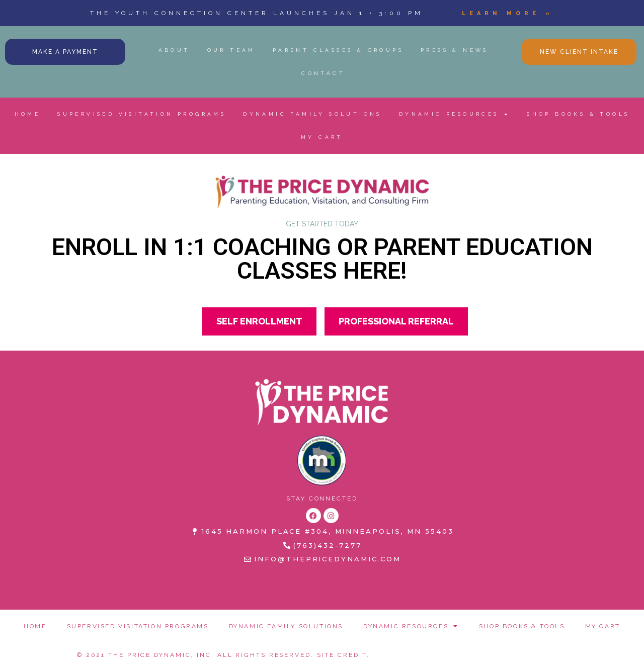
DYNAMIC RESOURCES (454, 114)
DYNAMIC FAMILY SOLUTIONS (312, 114)
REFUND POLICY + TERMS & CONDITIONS (465, 652)
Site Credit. (343, 655)
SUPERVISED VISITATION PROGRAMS (142, 114)
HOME (28, 114)
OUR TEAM (231, 50)
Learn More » (508, 13)
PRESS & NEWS (455, 50)
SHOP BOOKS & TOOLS (578, 114)
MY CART (322, 137)
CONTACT (323, 73)
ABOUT (174, 50)
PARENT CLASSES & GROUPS (338, 50)
